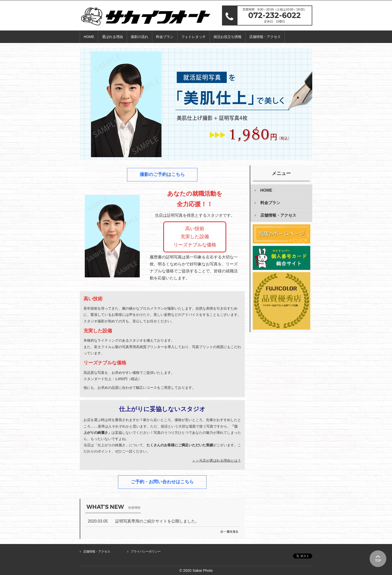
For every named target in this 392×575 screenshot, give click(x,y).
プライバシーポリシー (146, 552)
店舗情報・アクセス (265, 37)
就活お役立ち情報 (227, 37)
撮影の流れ (139, 37)
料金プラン (165, 37)
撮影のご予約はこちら (162, 174)
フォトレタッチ (193, 37)
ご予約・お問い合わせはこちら (162, 482)
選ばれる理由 (112, 37)
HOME (89, 37)
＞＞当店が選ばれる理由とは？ (216, 460)
